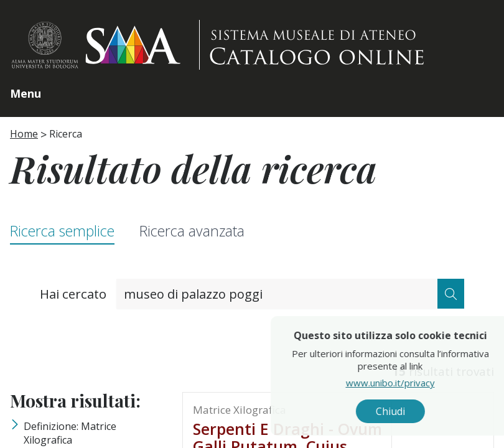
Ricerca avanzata (192, 231)
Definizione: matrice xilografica (70, 433)
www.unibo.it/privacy (422, 383)
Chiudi (422, 411)
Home (24, 134)
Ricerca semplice (62, 231)
